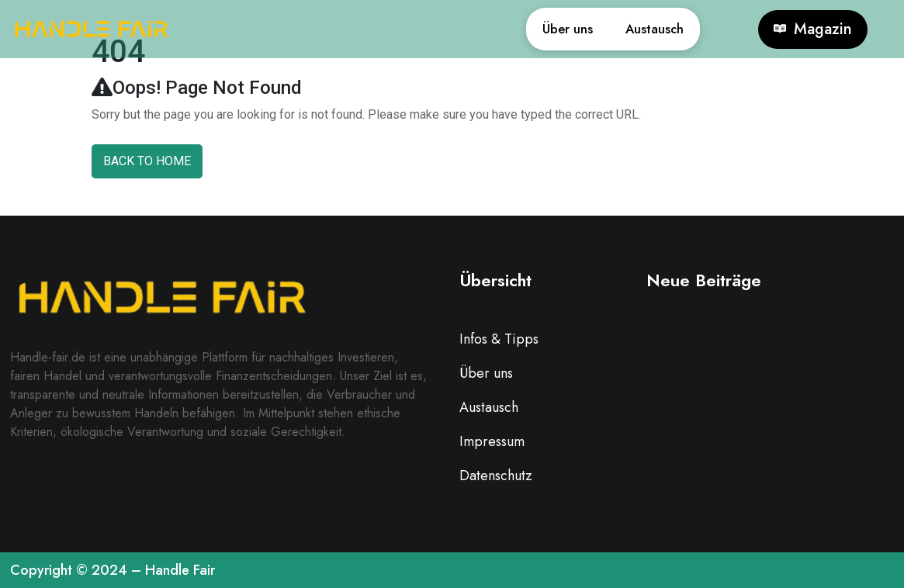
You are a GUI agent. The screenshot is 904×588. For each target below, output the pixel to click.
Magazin (813, 29)
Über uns (531, 29)
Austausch (642, 29)
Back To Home (147, 161)
